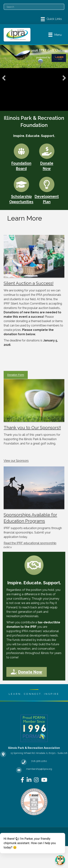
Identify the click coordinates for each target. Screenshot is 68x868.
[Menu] (51, 19)
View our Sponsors (16, 480)
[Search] (34, 7)
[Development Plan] (47, 190)
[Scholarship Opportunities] (21, 190)
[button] (4, 78)
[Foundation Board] (21, 156)
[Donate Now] (47, 156)
